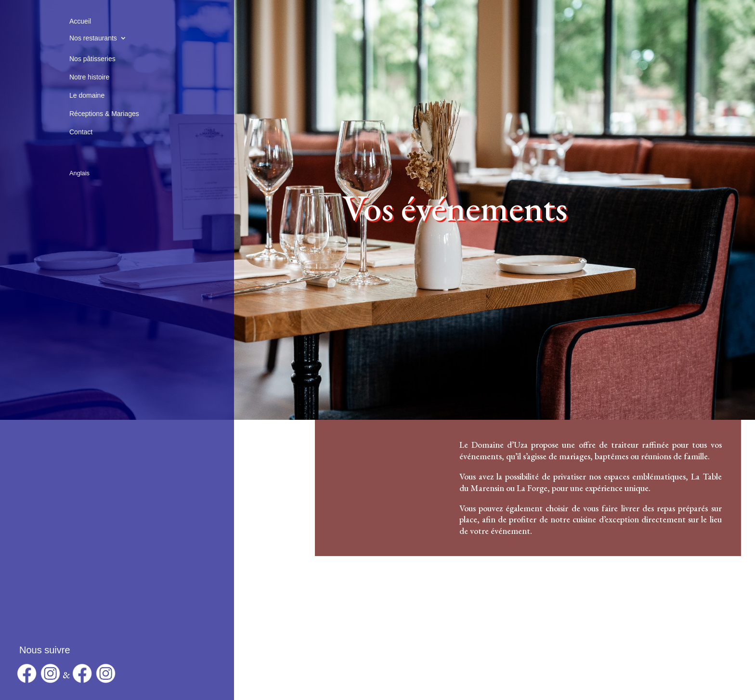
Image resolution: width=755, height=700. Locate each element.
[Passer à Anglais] (79, 162)
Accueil (80, 21)
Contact (81, 132)
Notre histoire (89, 77)
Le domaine (87, 95)
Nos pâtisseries (92, 59)
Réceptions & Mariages (104, 114)
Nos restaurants (93, 38)
